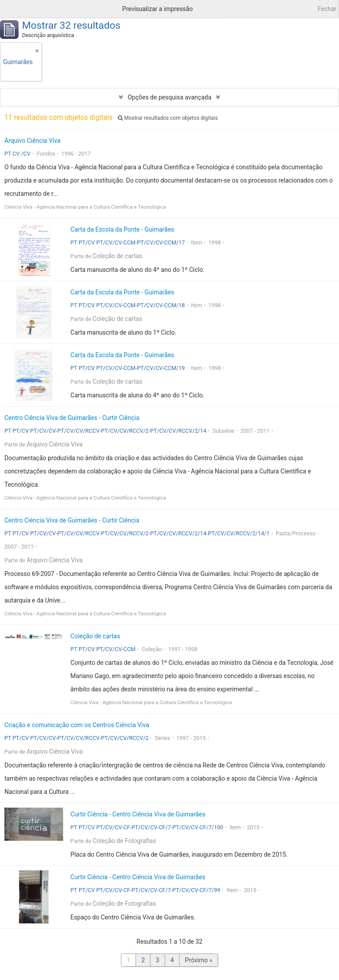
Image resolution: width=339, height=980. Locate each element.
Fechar (327, 9)
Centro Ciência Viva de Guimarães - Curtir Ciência (72, 418)
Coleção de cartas (118, 256)
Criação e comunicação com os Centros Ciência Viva (77, 725)
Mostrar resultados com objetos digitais (168, 118)
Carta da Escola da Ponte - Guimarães (122, 229)
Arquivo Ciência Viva (32, 141)
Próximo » (199, 960)
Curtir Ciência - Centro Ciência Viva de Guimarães (138, 814)
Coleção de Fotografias (124, 841)
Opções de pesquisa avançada (169, 97)
